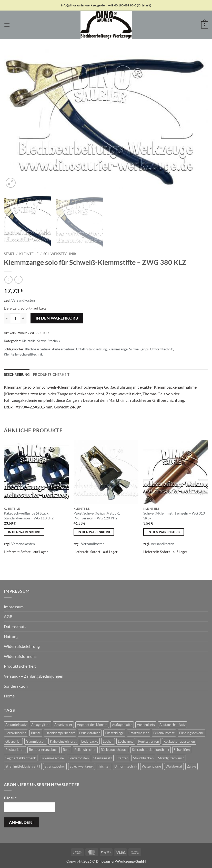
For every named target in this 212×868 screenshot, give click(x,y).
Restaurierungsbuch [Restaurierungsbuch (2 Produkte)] (44, 750)
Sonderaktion (16, 686)
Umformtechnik (162, 349)
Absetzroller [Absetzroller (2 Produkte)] (63, 725)
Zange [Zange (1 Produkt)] (191, 766)
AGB (8, 616)
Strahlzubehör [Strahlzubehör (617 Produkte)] (55, 766)
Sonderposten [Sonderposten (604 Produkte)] (79, 758)
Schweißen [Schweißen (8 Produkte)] (182, 750)
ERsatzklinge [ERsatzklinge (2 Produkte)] (114, 733)
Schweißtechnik (60, 254)
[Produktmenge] (15, 318)
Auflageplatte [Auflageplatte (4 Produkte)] (122, 725)
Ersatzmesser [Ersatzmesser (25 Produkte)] (139, 733)
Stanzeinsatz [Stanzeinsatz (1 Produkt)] (103, 758)
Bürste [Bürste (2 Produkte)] (36, 733)
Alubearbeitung (63, 349)
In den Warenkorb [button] (24, 532)
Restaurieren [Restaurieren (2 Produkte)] (15, 750)
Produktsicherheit (20, 666)
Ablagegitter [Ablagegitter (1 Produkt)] (41, 725)
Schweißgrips (139, 349)
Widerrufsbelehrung (22, 646)
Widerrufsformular (21, 656)
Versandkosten (23, 300)
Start (9, 254)
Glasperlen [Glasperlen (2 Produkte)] (13, 741)
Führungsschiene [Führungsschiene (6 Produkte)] (191, 733)
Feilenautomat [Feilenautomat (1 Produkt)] (164, 733)
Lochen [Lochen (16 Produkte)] (108, 741)
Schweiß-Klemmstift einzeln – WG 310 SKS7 (174, 516)
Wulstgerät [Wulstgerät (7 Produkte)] (174, 766)
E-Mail (10, 798)
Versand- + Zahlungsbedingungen (34, 676)
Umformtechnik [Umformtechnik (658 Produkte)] (126, 766)
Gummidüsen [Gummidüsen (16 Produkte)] (36, 741)
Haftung (11, 636)
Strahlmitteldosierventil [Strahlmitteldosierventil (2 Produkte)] (23, 766)
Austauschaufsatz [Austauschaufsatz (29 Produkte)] (173, 725)
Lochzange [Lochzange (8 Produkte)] (126, 741)
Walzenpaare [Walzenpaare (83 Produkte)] (151, 766)
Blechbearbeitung (38, 349)
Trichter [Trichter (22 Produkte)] (104, 766)
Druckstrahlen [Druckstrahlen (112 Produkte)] (90, 733)
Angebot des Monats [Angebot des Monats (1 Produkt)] (92, 725)
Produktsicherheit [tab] (51, 375)
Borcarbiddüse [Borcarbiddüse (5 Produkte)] (16, 733)
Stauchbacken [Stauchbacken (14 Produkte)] (143, 758)
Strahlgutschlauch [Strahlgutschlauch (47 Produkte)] (171, 758)
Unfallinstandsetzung (92, 349)
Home (9, 696)
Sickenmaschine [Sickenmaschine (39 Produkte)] (52, 758)
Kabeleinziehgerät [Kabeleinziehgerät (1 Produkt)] (63, 741)
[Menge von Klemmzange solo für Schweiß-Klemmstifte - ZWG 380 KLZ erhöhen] (23, 318)
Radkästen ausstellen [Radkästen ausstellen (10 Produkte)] (179, 741)
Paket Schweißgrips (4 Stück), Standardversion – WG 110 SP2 (29, 516)
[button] (7, 25)
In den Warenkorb (57, 318)
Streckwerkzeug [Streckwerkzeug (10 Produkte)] (82, 766)
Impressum (14, 607)
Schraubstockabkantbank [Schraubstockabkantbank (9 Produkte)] (151, 750)
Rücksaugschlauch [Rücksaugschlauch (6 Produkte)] (114, 750)
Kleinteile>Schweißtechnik (23, 354)
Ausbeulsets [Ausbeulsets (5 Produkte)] (146, 725)
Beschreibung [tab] (17, 375)
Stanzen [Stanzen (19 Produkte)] (123, 758)
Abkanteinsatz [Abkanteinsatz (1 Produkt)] (16, 725)
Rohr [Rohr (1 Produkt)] (66, 750)
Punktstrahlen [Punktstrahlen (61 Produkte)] (149, 741)
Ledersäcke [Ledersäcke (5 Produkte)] (90, 741)
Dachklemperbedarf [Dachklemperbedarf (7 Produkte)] (60, 733)
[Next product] (8, 280)
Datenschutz (15, 626)
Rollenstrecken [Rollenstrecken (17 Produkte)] (85, 750)
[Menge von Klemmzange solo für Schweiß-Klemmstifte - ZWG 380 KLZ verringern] (7, 318)
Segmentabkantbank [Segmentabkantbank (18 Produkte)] (21, 758)
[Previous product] (18, 280)
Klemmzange (118, 349)
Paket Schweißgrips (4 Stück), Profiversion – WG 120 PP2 (97, 516)
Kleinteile (29, 254)
